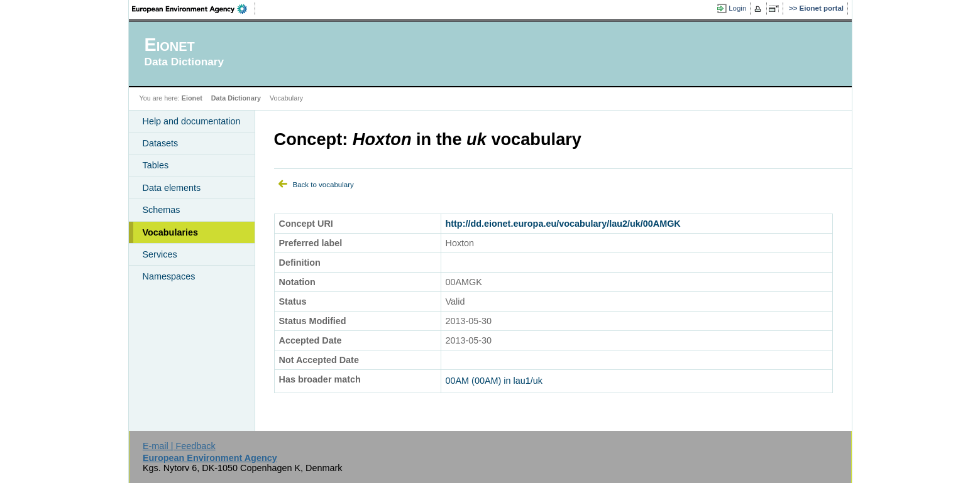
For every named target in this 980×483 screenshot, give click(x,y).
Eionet (192, 98)
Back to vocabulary (323, 185)
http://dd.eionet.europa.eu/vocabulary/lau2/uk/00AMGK (563, 224)
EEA (194, 9)
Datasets (161, 143)
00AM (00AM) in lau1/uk (494, 381)
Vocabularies (171, 232)
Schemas (162, 210)
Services (160, 254)
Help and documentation (192, 121)
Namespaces (169, 276)
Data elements (172, 188)
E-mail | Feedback (179, 446)
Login (737, 8)
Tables (156, 165)
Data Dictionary (236, 98)
